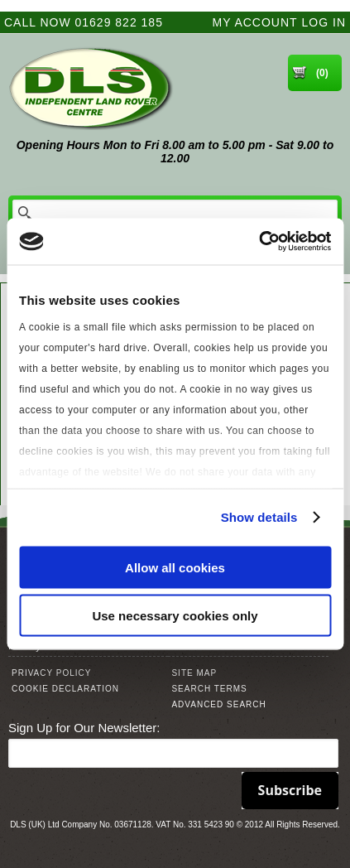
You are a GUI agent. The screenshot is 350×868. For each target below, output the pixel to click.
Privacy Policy (51, 673)
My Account (255, 22)
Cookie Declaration (65, 689)
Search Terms (209, 689)
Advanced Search (218, 704)
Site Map (194, 673)
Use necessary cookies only (175, 616)
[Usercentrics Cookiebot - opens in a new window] (259, 242)
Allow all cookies (175, 567)
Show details (259, 517)
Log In (324, 22)
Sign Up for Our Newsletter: (84, 728)
